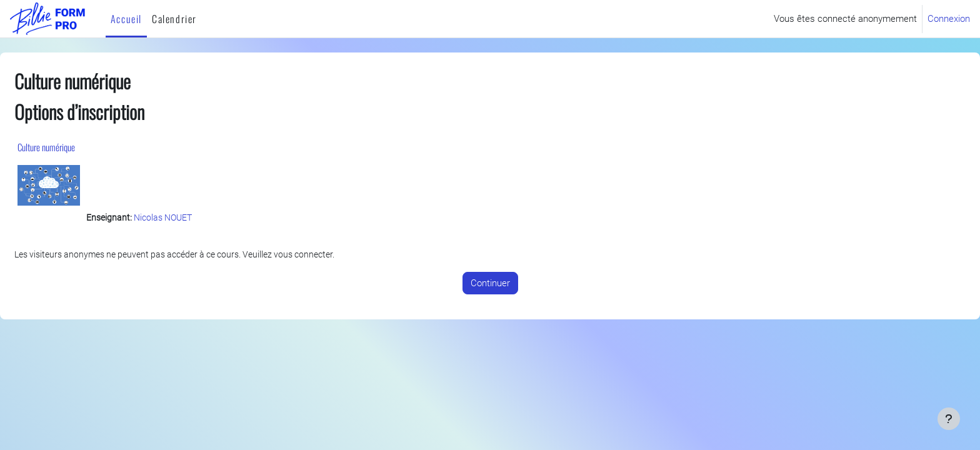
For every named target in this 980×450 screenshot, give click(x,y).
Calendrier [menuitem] (174, 19)
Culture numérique (76, 147)
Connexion (949, 19)
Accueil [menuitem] (126, 19)
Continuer (490, 285)
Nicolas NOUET (198, 219)
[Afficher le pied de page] (949, 419)
